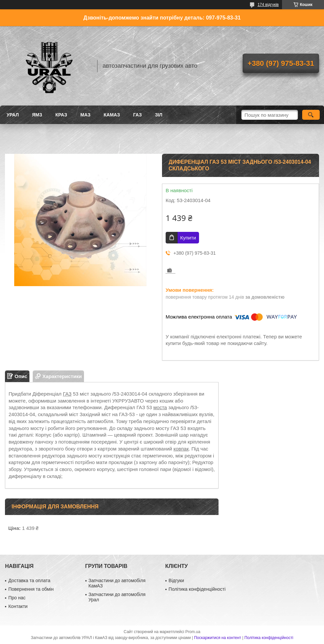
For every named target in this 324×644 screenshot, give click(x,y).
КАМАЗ (112, 115)
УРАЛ (13, 115)
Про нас (17, 598)
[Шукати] (311, 115)
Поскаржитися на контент (218, 638)
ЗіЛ (159, 115)
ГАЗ (138, 115)
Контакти (18, 606)
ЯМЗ (37, 115)
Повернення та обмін (31, 589)
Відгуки (176, 580)
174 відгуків (268, 5)
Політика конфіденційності (197, 589)
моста (160, 407)
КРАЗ (61, 115)
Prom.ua (193, 632)
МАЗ (85, 115)
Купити (188, 238)
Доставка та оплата (29, 580)
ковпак (181, 449)
